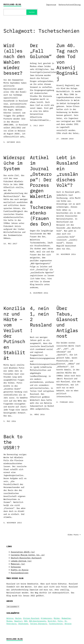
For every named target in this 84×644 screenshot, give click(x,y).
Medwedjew (66, 618)
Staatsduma (23, 624)
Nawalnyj (18, 621)
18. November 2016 (66, 254)
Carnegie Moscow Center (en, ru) (28, 555)
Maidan (57, 618)
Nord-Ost (52, 621)
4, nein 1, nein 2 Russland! (41, 319)
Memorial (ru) (18, 564)
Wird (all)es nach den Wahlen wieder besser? (14, 59)
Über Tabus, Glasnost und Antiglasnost (67, 322)
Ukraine (68, 624)
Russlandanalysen (20, 573)
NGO (26, 621)
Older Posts (74, 535)
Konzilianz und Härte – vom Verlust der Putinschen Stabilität (14, 333)
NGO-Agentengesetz (37, 621)
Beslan (18, 618)
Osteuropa (16, 567)
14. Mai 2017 (10, 244)
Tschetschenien (56, 624)
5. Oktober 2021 (12, 142)
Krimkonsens (46, 618)
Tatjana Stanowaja (38, 624)
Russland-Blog (12, 4)
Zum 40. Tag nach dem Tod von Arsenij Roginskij (67, 62)
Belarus (10, 618)
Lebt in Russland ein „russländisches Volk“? (67, 171)
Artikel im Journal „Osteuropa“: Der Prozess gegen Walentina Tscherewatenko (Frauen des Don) (41, 191)
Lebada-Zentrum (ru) (21, 561)
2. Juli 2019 (37, 125)
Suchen (32, 12)
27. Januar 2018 (65, 139)
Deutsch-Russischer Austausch (26, 558)
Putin (60, 621)
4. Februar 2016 (65, 402)
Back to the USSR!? (13, 442)
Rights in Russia (20, 570)
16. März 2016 (37, 414)
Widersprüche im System (14, 163)
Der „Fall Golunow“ (41, 51)
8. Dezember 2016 (39, 293)
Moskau (9, 621)
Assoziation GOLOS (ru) (23, 552)
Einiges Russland (31, 618)
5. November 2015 (13, 523)
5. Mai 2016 (10, 421)
